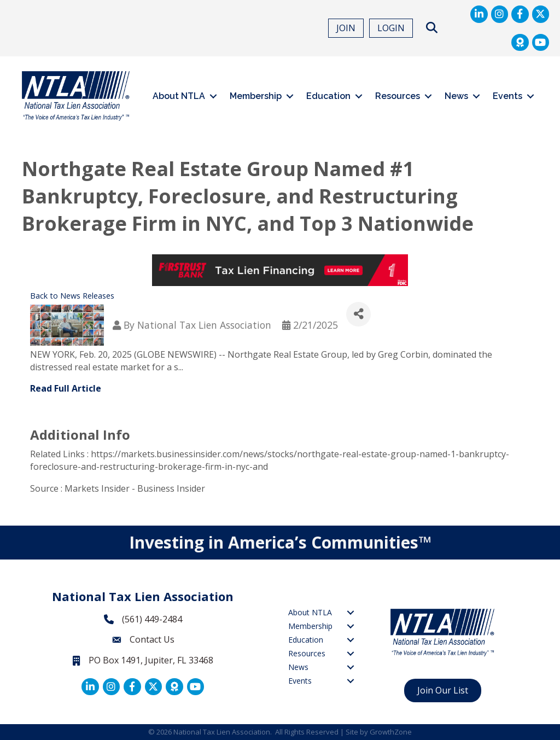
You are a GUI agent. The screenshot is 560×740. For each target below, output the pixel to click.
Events (507, 96)
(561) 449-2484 (152, 619)
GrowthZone (391, 732)
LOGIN (391, 28)
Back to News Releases (72, 296)
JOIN (346, 28)
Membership (256, 96)
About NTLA (179, 96)
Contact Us (152, 639)
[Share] (358, 314)
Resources (398, 96)
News (456, 96)
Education (328, 96)
